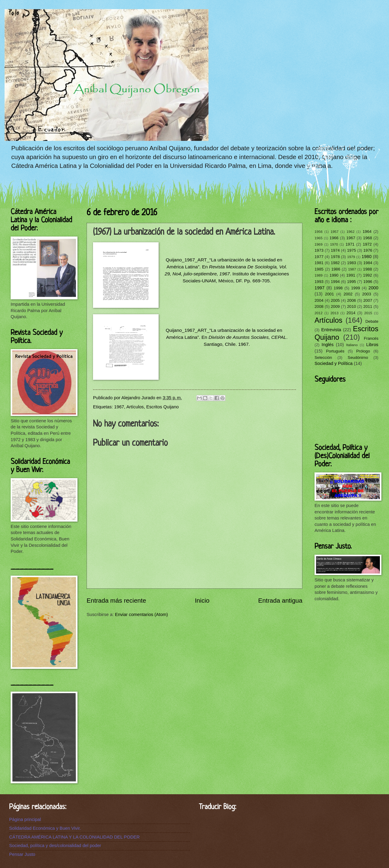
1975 (351, 250)
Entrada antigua (280, 600)
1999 (355, 288)
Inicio (202, 600)
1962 (350, 231)
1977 (319, 257)
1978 (335, 257)
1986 (336, 269)
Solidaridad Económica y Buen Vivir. (45, 828)
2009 (335, 306)
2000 (373, 288)
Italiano (352, 345)
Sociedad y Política (334, 363)
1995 (351, 282)
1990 (334, 275)
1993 (319, 282)
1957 (335, 231)
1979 (351, 257)
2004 (319, 300)
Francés (371, 338)
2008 (319, 306)
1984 (368, 263)
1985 (319, 269)
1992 (368, 275)
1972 (367, 244)
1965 (318, 238)
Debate (372, 321)
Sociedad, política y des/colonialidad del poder (55, 846)
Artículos (135, 407)
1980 (367, 257)
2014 (351, 313)
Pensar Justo (22, 854)
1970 (334, 244)
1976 (368, 250)
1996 (368, 282)
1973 (319, 250)
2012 (318, 313)
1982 (335, 263)
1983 (351, 263)
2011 (368, 306)
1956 (318, 231)
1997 (320, 288)
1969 (318, 244)
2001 (329, 294)
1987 (352, 269)
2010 (351, 306)
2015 (368, 313)
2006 (351, 300)
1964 (367, 231)
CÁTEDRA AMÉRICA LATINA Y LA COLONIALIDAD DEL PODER (74, 837)
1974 (335, 250)
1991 (351, 275)
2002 (348, 294)
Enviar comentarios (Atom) (141, 614)
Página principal (25, 819)
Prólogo (363, 351)
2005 (335, 300)
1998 (338, 288)
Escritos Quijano (162, 407)
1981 (319, 263)
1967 (119, 407)
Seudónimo (358, 357)
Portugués (335, 351)
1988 (368, 269)
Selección (323, 357)
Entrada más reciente (116, 600)
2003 (367, 294)
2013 (335, 313)
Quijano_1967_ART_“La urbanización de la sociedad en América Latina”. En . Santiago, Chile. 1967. (227, 337)
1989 (318, 275)
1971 (350, 244)
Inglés (327, 345)
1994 (335, 282)
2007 (368, 300)
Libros (372, 345)
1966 (334, 238)
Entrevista (331, 330)
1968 (368, 238)
